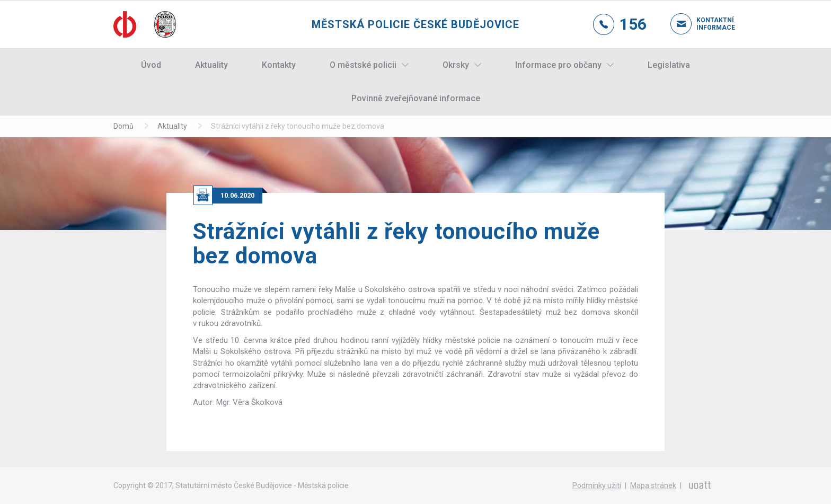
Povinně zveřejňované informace (416, 98)
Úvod (151, 65)
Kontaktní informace (707, 24)
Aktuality (211, 65)
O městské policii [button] (363, 65)
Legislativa (669, 65)
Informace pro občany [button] (558, 65)
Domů (123, 126)
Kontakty (279, 65)
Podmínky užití (597, 485)
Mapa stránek (653, 485)
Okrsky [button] (456, 65)
